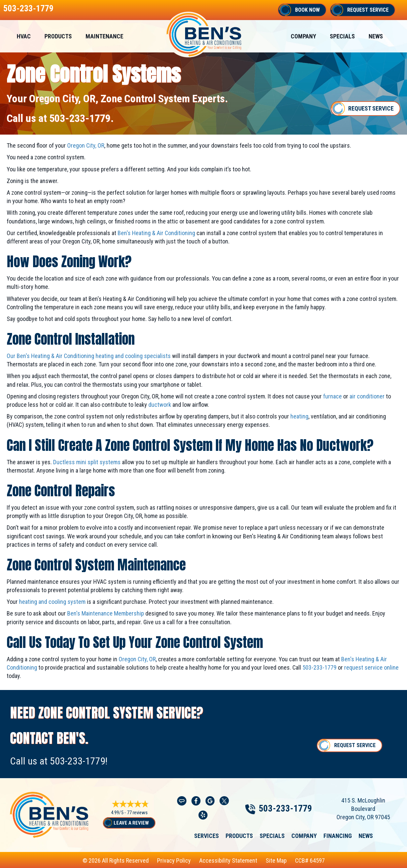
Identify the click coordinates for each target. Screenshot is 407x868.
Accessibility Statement (228, 860)
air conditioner (367, 396)
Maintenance (104, 36)
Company (303, 36)
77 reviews (137, 813)
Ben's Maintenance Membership (106, 613)
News (376, 36)
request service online (371, 667)
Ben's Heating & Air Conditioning (156, 233)
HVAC (24, 36)
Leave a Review (131, 823)
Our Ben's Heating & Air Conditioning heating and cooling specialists (89, 356)
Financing (338, 836)
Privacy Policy (174, 860)
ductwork (160, 405)
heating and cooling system (52, 602)
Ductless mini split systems (87, 462)
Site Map (276, 860)
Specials (342, 36)
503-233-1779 (28, 8)
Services (207, 836)
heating (299, 416)
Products (58, 36)
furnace (332, 396)
